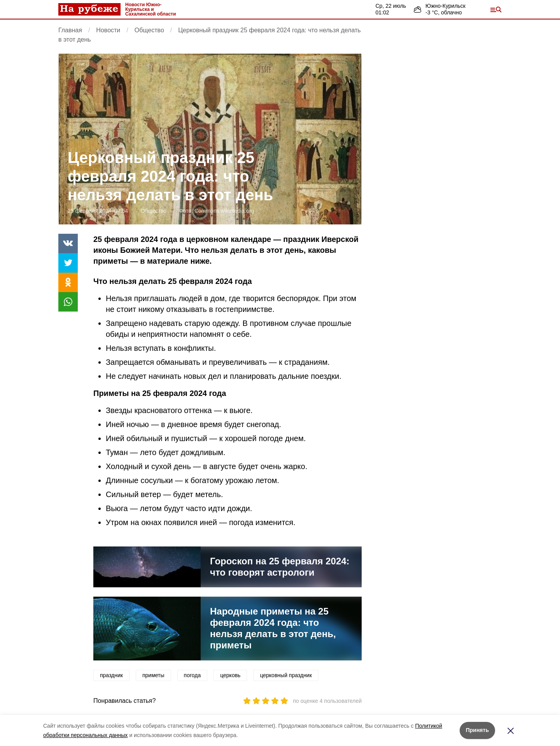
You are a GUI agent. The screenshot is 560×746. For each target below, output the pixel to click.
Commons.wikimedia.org (224, 211)
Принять (477, 730)
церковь (230, 675)
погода (192, 675)
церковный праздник (286, 675)
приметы (153, 675)
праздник (111, 675)
